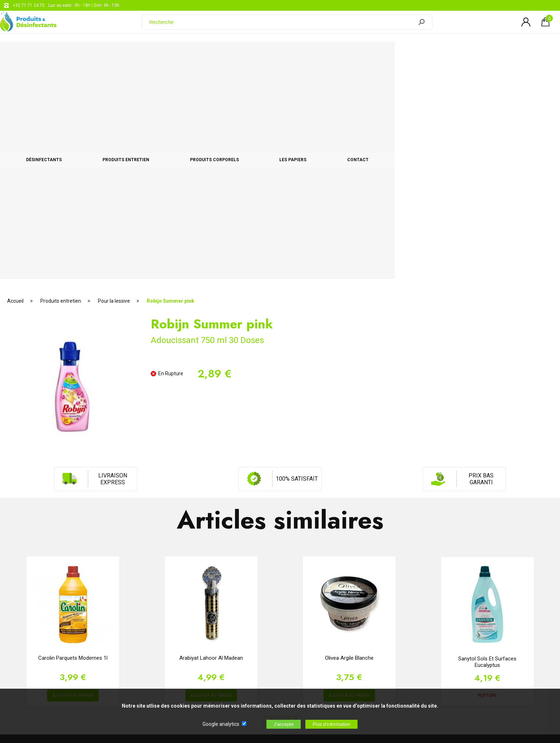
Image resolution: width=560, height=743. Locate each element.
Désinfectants (115, 54)
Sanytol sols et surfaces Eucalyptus (487, 438)
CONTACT (452, 54)
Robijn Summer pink (171, 77)
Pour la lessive (114, 77)
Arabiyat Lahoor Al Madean (211, 434)
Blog (229, 619)
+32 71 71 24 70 (29, 5)
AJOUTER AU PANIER (73, 471)
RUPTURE (487, 471)
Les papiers (381, 54)
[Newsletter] (145, 658)
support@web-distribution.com (255, 601)
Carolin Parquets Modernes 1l (73, 434)
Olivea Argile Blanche (349, 434)
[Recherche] (282, 26)
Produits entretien (203, 54)
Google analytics (221, 724)
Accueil (15, 77)
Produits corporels (297, 54)
